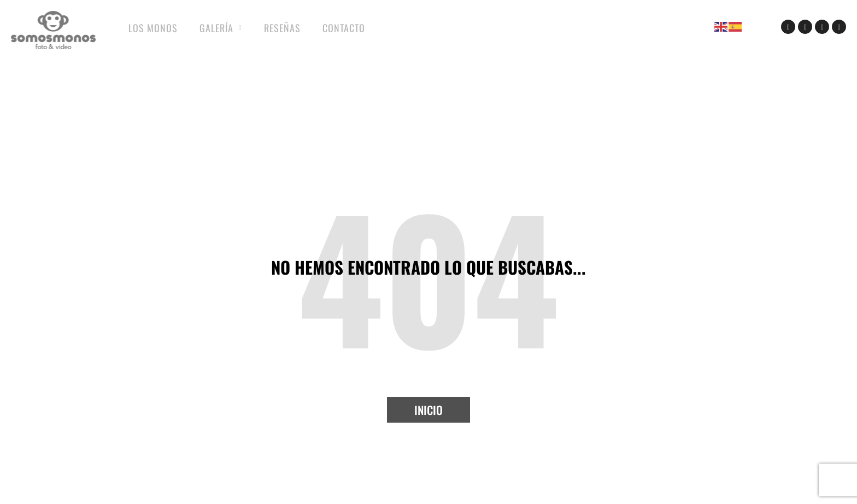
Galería (221, 28)
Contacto (344, 28)
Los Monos (153, 28)
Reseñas (282, 28)
